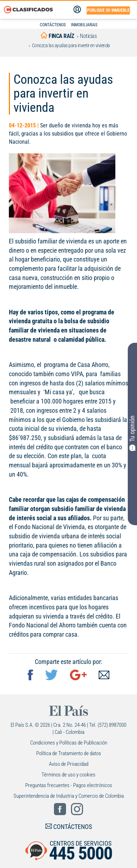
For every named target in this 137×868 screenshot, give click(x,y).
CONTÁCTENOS (53, 25)
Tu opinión (132, 433)
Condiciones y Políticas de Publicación (69, 743)
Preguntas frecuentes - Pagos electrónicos (69, 785)
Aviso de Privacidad (69, 764)
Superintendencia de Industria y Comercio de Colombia (69, 796)
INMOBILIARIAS (84, 25)
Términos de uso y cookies (68, 775)
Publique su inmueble (108, 10)
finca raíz (57, 36)
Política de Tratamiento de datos (69, 753)
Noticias (88, 36)
